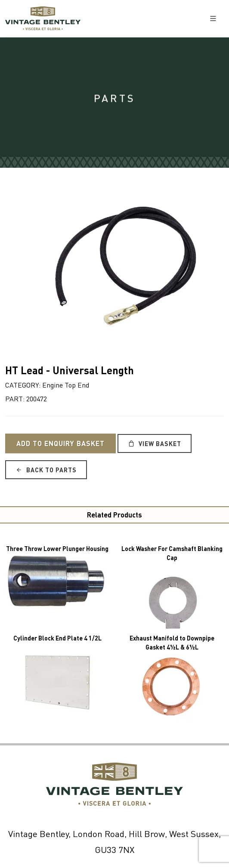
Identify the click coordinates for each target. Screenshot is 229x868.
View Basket (155, 443)
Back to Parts (46, 470)
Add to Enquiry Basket (60, 443)
